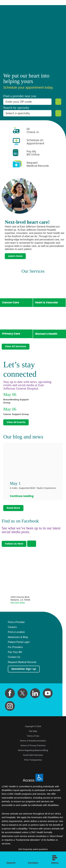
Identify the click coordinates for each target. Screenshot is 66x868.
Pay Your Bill (15, 655)
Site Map (33, 734)
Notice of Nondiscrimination (33, 743)
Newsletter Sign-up (25, 671)
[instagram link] (10, 709)
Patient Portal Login (19, 645)
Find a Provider (16, 624)
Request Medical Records (22, 665)
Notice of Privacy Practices (33, 748)
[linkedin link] (35, 696)
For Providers (15, 649)
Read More (14, 510)
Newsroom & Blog (18, 640)
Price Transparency (33, 763)
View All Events (17, 424)
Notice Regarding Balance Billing (33, 753)
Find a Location (16, 634)
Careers (12, 630)
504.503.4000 (18, 605)
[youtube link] (48, 696)
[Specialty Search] (58, 113)
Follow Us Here (15, 546)
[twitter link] (23, 696)
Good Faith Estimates (33, 758)
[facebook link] (10, 696)
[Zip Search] (58, 102)
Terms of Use (33, 739)
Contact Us (14, 659)
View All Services (16, 347)
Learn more (16, 256)
